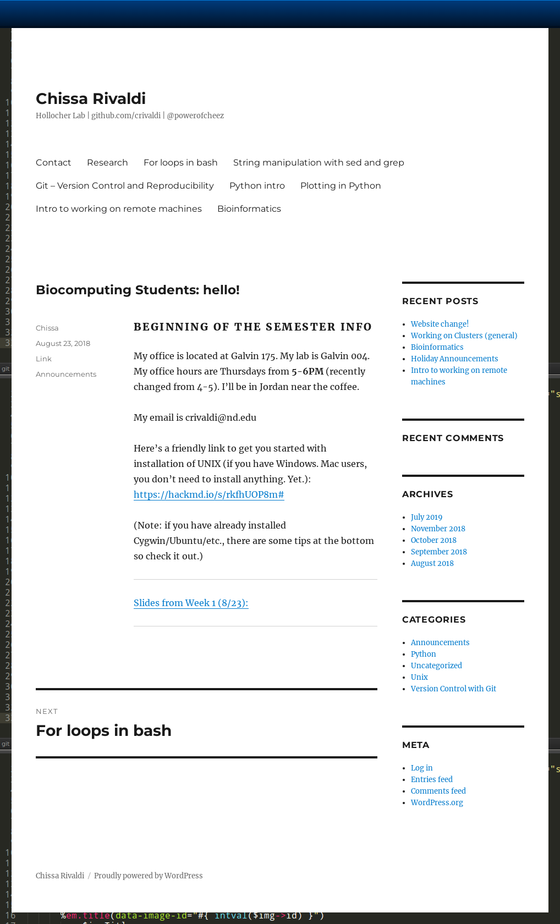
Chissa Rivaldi (91, 98)
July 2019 (427, 517)
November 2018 (438, 529)
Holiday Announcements (455, 359)
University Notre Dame (100, 14)
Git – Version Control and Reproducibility (125, 186)
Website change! (440, 324)
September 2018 (439, 552)
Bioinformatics (249, 209)
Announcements (66, 374)
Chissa (47, 328)
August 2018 (432, 563)
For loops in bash (181, 163)
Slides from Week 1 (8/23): (191, 603)
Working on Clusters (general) (464, 336)
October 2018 (434, 540)
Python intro (257, 186)
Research (108, 163)
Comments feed (438, 791)
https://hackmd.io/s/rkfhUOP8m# (209, 494)
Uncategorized (437, 666)
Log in (422, 768)
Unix (419, 677)
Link (44, 359)
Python (424, 654)
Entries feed (432, 780)
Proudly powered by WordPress (149, 876)
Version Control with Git (454, 689)
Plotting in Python (341, 186)
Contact (54, 163)
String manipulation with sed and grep (319, 163)
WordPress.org (437, 803)
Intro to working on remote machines (119, 209)
